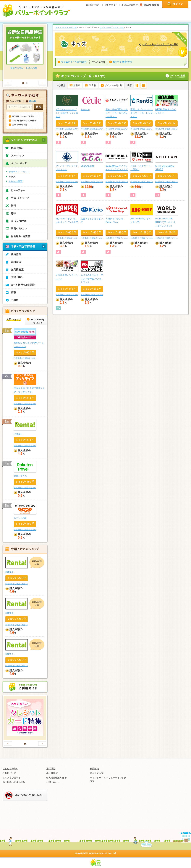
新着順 (77, 85)
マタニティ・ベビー (19, 172)
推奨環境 (51, 769)
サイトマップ (97, 773)
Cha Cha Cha (87, 166)
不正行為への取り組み (14, 782)
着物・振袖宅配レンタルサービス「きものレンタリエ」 (117, 113)
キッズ (12, 177)
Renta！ (18, 434)
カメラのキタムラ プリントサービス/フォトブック (92, 279)
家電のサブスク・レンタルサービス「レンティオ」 (142, 113)
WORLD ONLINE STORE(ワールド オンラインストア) (165, 222)
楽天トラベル (20, 476)
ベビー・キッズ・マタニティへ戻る (160, 44)
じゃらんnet (20, 518)
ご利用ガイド (9, 773)
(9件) (122, 62)
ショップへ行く (66, 123)
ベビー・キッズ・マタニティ (112, 27)
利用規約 (94, 769)
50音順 (92, 85)
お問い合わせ (53, 782)
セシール (85, 109)
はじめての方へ (10, 769)
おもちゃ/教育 (16, 181)
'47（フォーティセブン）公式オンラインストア (67, 113)
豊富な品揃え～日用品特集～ (25, 68)
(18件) (74, 62)
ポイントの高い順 (114, 85)
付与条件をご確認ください (67, 129)
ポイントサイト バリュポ (66, 27)
